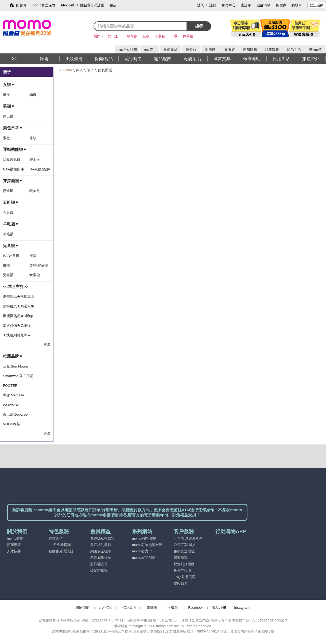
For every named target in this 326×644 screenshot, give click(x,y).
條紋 (33, 138)
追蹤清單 (263, 5)
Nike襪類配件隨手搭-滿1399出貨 (40, 171)
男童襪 (8, 275)
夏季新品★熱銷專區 (19, 297)
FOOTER (10, 386)
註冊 (213, 5)
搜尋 (199, 26)
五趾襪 (8, 212)
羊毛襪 (8, 234)
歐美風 (35, 191)
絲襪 (33, 95)
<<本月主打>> (16, 286)
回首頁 (21, 5)
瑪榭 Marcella (13, 395)
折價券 (281, 5)
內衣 (80, 70)
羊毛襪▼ (11, 224)
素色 (6, 138)
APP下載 (68, 5)
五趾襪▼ (11, 202)
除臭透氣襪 (12, 160)
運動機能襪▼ (15, 149)
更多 (47, 345)
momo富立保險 (44, 5)
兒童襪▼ (11, 246)
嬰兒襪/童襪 (39, 265)
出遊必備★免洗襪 (17, 325)
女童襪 (35, 275)
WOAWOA (11, 405)
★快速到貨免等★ (17, 335)
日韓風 (8, 191)
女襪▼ (9, 85)
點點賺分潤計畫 (92, 5)
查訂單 (246, 5)
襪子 (91, 70)
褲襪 (6, 95)
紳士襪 (8, 116)
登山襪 (35, 160)
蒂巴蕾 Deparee (15, 414)
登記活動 (317, 5)
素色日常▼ (13, 128)
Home (67, 70)
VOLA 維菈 (11, 424)
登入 (200, 5)
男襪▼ (9, 106)
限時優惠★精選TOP (19, 306)
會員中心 (228, 5)
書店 (113, 5)
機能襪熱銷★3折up (18, 316)
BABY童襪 (11, 256)
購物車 (297, 5)
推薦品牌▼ (13, 356)
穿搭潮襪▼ (13, 181)
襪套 (33, 256)
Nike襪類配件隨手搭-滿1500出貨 (13, 171)
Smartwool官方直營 (18, 376)
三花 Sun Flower (16, 366)
